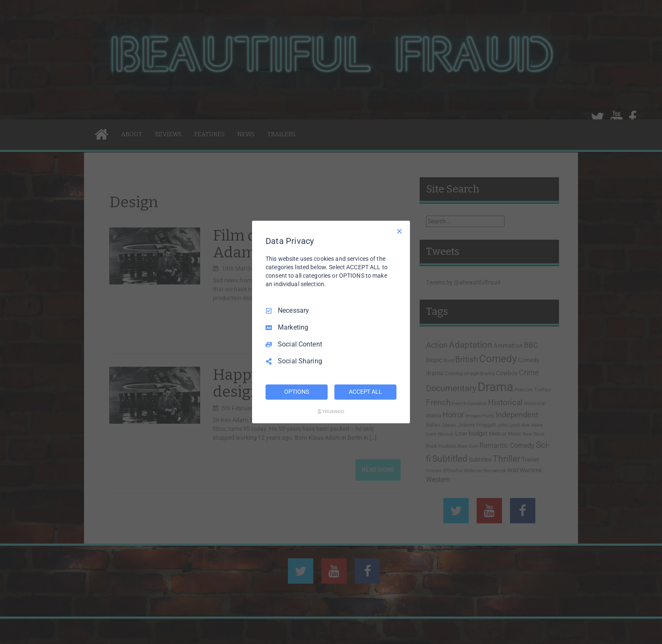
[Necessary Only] (399, 231)
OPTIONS (296, 392)
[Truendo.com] (331, 411)
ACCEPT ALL (365, 392)
